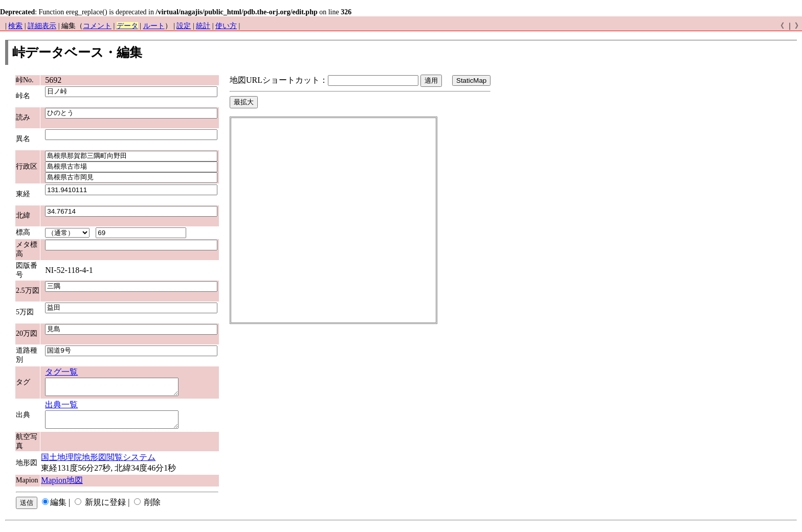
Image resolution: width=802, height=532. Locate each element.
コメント (97, 26)
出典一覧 (61, 408)
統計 (203, 26)
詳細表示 (42, 26)
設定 (184, 26)
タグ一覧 (61, 372)
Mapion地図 (62, 486)
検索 (15, 26)
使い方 (226, 26)
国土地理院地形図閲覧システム (98, 463)
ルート (154, 26)
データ (127, 26)
